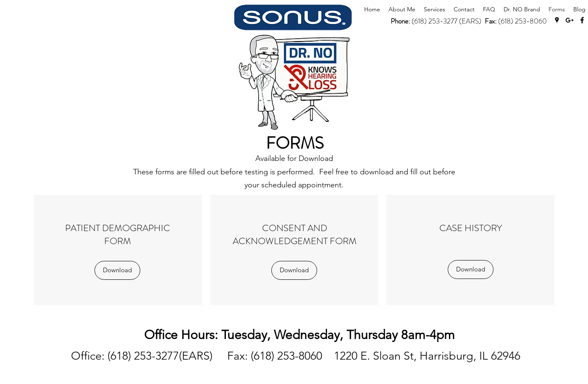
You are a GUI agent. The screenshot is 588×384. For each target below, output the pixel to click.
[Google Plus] (570, 20)
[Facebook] (582, 20)
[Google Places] (557, 20)
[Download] (117, 270)
